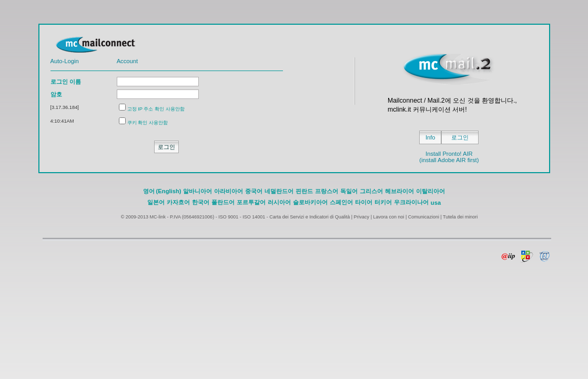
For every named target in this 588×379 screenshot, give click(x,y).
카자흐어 (178, 202)
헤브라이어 (399, 191)
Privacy (362, 217)
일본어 (156, 202)
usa (436, 203)
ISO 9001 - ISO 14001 (242, 217)
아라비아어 (229, 191)
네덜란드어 (279, 191)
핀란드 (304, 191)
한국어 (201, 202)
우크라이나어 (411, 202)
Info (430, 137)
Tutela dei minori (460, 217)
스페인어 (341, 202)
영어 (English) (162, 191)
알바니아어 (197, 191)
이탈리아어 (430, 191)
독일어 (349, 191)
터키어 (383, 202)
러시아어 (279, 202)
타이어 (364, 202)
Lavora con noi (388, 217)
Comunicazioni (424, 217)
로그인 (460, 137)
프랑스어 (327, 191)
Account (127, 61)
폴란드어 (223, 202)
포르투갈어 (251, 202)
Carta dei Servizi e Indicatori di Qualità (310, 217)
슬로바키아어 (310, 202)
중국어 (254, 191)
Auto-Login (65, 61)
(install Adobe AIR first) (449, 160)
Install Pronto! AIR (449, 154)
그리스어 (371, 191)
